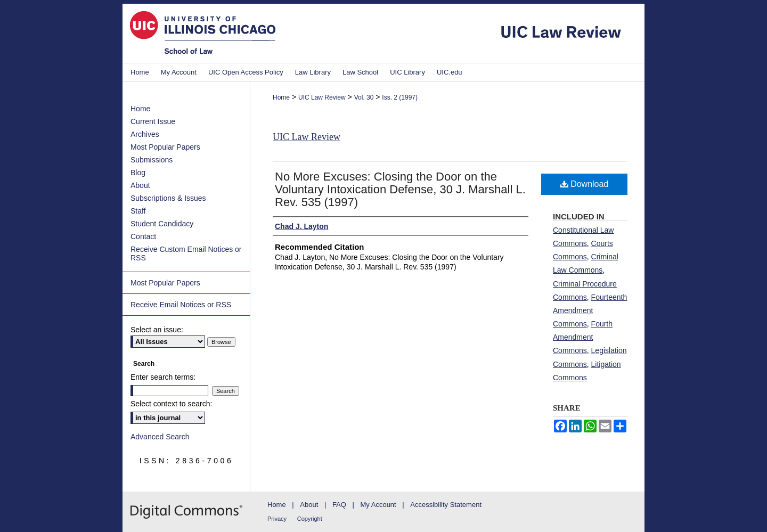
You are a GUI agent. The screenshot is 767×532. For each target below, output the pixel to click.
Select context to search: (171, 404)
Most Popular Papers (165, 147)
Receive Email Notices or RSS (181, 305)
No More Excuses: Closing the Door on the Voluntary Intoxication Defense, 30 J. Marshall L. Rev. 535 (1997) (400, 189)
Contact (143, 236)
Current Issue (153, 121)
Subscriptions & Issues (168, 198)
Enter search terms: (163, 377)
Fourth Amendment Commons (583, 337)
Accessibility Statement (446, 505)
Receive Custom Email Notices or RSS (186, 253)
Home (281, 97)
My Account (378, 505)
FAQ (339, 505)
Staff (138, 211)
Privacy (277, 519)
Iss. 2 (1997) (400, 97)
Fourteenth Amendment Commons (590, 310)
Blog (138, 173)
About (140, 185)
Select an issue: (157, 330)
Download (585, 184)
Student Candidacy (162, 224)
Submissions (152, 160)
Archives (145, 134)
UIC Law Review (322, 97)
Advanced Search (160, 437)
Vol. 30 (364, 97)
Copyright (310, 519)
